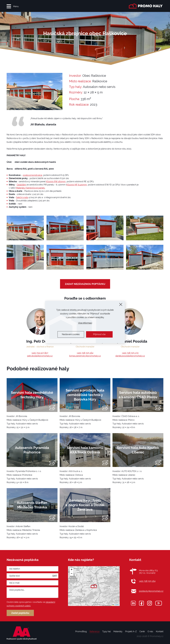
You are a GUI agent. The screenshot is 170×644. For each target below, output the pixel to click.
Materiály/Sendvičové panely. (31, 188)
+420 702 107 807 (40, 353)
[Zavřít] (121, 304)
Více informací (85, 323)
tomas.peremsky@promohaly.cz (85, 356)
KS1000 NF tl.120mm (77, 185)
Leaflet (116, 605)
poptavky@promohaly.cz (151, 591)
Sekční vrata (22, 197)
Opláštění (21, 185)
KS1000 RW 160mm (56, 182)
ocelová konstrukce (33, 175)
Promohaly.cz (157, 636)
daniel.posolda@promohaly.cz (130, 356)
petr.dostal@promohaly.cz (40, 356)
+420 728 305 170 (130, 353)
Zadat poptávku (20, 613)
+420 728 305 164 (85, 353)
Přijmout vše (99, 334)
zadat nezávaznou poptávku (85, 284)
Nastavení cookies (71, 334)
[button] (94, 586)
